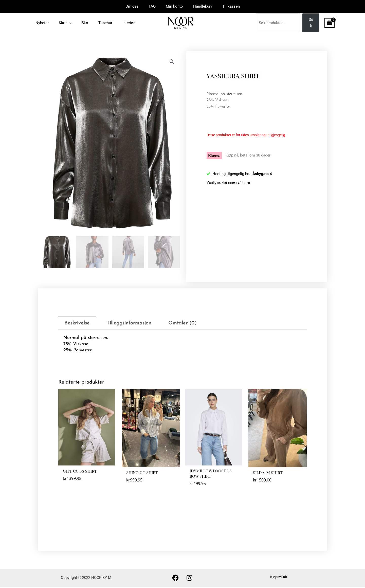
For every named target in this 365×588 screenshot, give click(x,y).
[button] (172, 62)
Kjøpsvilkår (279, 578)
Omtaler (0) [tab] (182, 323)
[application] (65, 23)
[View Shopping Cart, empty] (330, 23)
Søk (311, 23)
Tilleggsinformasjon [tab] (129, 323)
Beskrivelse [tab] (77, 323)
